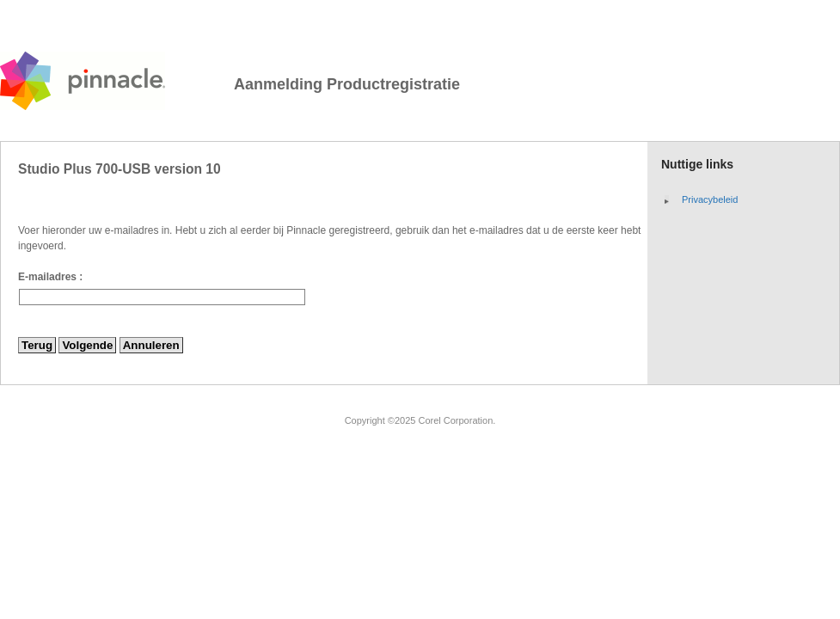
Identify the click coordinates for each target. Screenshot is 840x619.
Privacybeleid (710, 199)
